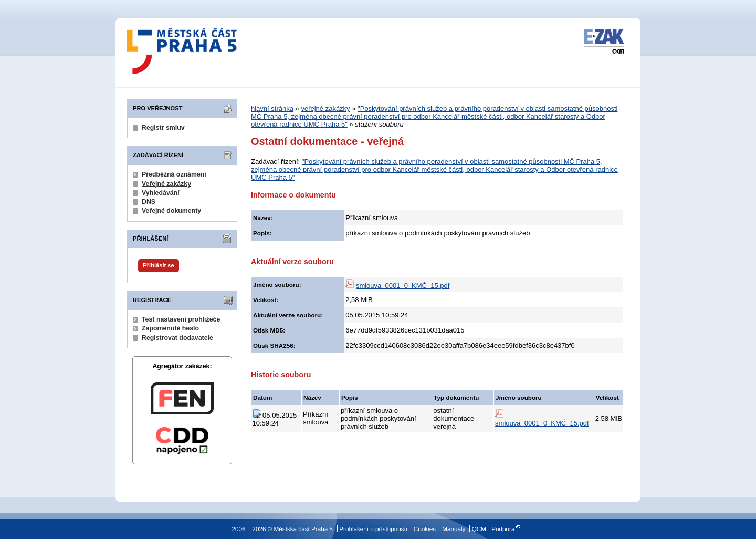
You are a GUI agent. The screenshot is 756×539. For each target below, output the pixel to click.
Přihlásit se (158, 265)
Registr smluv (163, 128)
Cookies (425, 529)
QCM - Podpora (493, 529)
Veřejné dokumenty (171, 211)
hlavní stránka (272, 108)
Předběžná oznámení (174, 174)
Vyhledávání (161, 193)
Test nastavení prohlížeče (181, 319)
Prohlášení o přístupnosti (373, 529)
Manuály (454, 529)
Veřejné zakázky (166, 184)
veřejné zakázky (325, 108)
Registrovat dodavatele (177, 338)
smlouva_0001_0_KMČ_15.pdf (403, 286)
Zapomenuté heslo (170, 328)
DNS (149, 202)
